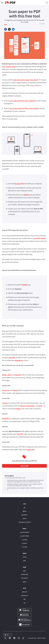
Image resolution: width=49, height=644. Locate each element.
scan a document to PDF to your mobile (24, 108)
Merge (4, 375)
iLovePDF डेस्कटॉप (24, 532)
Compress (6, 390)
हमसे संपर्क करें (24, 596)
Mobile (26, 195)
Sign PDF (20, 434)
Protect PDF (30, 449)
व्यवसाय (24, 557)
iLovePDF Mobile (39, 238)
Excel (40, 406)
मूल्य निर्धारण (24, 515)
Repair (16, 390)
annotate (12, 357)
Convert (5, 403)
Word (23, 406)
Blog (5, 24)
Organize (18, 375)
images (18, 409)
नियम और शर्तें (24, 578)
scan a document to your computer (22, 101)
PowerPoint (30, 406)
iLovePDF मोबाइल (24, 536)
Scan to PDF (19, 184)
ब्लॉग (24, 599)
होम (24, 508)
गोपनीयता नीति (24, 574)
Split (9, 375)
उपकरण (24, 519)
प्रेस (24, 603)
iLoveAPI (24, 543)
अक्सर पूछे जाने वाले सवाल (24, 522)
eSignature (19, 360)
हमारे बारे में (24, 592)
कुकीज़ (24, 582)
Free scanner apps (9, 66)
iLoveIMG (24, 547)
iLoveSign (25, 540)
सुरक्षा (24, 571)
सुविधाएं (24, 511)
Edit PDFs (6, 418)
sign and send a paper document (26, 80)
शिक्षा (24, 561)
